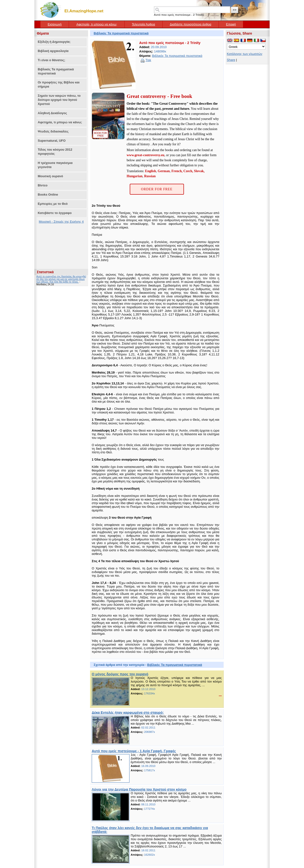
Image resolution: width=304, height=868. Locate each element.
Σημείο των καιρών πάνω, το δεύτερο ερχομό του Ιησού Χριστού (59, 100)
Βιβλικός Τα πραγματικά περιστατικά (56, 71)
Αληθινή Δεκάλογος (52, 113)
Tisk (148, 60)
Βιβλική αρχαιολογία (53, 51)
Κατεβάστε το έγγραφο (55, 213)
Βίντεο (43, 185)
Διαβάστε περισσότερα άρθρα (191, 24)
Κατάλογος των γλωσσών (245, 54)
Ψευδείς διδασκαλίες (53, 131)
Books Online (48, 195)
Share (231, 60)
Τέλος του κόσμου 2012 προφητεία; (55, 152)
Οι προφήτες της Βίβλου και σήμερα (59, 84)
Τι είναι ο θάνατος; (51, 60)
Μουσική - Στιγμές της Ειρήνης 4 (61, 222)
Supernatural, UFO (52, 141)
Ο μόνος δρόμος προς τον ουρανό (120, 674)
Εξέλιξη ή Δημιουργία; (54, 42)
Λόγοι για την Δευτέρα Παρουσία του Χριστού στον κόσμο (139, 789)
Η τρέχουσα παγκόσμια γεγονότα (55, 165)
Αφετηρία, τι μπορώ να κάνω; (97, 24)
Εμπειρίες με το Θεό (53, 204)
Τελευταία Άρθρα (144, 24)
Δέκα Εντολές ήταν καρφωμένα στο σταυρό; (128, 713)
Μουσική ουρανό (50, 176)
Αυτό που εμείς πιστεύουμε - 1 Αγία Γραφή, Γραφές (134, 751)
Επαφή (231, 24)
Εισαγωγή (55, 24)
